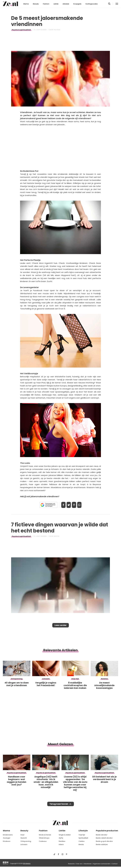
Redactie (71, 864)
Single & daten (65, 835)
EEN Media (27, 863)
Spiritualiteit (83, 838)
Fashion (46, 4)
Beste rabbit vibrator (104, 838)
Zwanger (7, 838)
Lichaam (24, 845)
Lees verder (61, 626)
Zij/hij (61, 838)
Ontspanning (26, 841)
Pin (75, 505)
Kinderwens (8, 835)
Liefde (56, 4)
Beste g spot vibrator (104, 841)
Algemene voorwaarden (102, 864)
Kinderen (7, 841)
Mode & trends (45, 835)
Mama (26, 4)
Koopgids (77, 4)
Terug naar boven (59, 806)
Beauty (36, 4)
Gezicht (24, 838)
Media (81, 845)
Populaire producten (107, 831)
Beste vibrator (102, 835)
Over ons (79, 864)
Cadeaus (43, 841)
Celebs (82, 841)
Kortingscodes (92, 4)
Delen (61, 505)
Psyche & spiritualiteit (21, 30)
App (82, 505)
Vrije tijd (82, 835)
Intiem (61, 845)
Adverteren (88, 864)
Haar (22, 835)
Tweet (68, 505)
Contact (115, 864)
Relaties (62, 841)
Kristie (57, 536)
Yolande (57, 30)
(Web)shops (44, 838)
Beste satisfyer (102, 845)
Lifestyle (66, 4)
